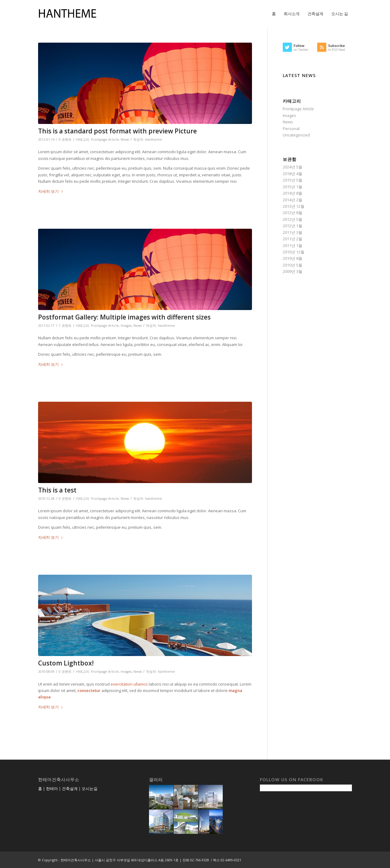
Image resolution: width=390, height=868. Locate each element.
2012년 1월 (292, 226)
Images (126, 326)
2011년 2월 (292, 239)
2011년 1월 (292, 245)
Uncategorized (296, 135)
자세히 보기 (52, 191)
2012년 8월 (292, 213)
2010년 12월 (294, 252)
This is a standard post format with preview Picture (117, 131)
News (125, 139)
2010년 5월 (292, 265)
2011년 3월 (292, 232)
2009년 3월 (292, 271)
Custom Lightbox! (66, 663)
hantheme (154, 139)
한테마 (52, 789)
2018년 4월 (292, 174)
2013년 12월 (294, 206)
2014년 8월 (292, 193)
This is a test (57, 490)
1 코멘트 (65, 326)
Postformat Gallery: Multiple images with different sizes (124, 317)
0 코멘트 (65, 139)
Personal (291, 129)
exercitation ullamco (129, 684)
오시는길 (90, 789)
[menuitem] (274, 14)
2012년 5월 (292, 219)
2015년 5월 (292, 180)
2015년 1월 (292, 187)
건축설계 (70, 789)
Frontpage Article (105, 139)
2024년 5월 (292, 167)
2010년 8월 (292, 258)
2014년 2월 (292, 200)
